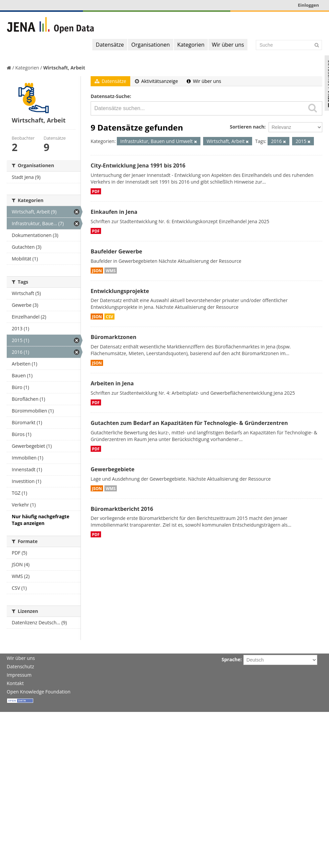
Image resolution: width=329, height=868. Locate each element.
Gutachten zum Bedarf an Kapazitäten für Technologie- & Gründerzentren (189, 423)
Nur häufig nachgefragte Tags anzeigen (40, 520)
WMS (111, 271)
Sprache (231, 659)
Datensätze (110, 45)
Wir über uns (228, 45)
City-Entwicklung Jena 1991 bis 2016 (138, 165)
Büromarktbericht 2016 (122, 509)
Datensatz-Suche (110, 96)
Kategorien (191, 45)
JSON (97, 271)
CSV (109, 317)
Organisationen (151, 45)
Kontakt (15, 683)
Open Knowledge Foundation (39, 692)
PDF (96, 191)
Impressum (19, 675)
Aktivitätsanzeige (156, 81)
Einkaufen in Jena (114, 212)
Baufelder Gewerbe (116, 251)
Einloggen (308, 5)
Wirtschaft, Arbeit (64, 68)
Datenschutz (20, 666)
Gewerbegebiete (112, 469)
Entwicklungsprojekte (120, 291)
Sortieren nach (247, 127)
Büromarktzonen (113, 337)
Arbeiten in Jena (112, 383)
